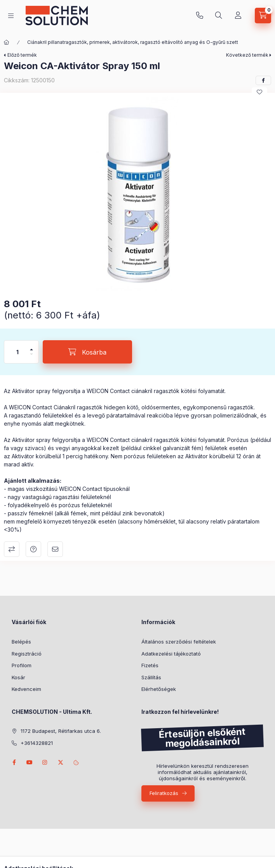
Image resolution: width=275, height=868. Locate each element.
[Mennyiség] (17, 352)
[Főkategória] (7, 42)
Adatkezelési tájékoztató (171, 654)
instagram (45, 762)
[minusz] (31, 357)
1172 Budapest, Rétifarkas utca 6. (61, 731)
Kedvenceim (26, 689)
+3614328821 (200, 16)
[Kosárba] (87, 352)
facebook (14, 762)
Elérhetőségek (159, 689)
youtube (30, 762)
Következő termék (247, 55)
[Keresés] (219, 16)
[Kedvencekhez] (259, 92)
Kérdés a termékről (33, 549)
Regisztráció (27, 654)
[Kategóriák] (11, 16)
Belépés (21, 642)
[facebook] (263, 80)
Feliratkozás (164, 793)
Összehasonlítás (12, 549)
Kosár (18, 677)
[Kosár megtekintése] (263, 16)
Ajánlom (55, 549)
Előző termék (22, 55)
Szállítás (151, 677)
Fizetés (150, 665)
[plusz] (31, 346)
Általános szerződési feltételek (179, 642)
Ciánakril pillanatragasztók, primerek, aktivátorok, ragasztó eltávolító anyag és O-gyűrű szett (133, 42)
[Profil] (238, 16)
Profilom (22, 665)
